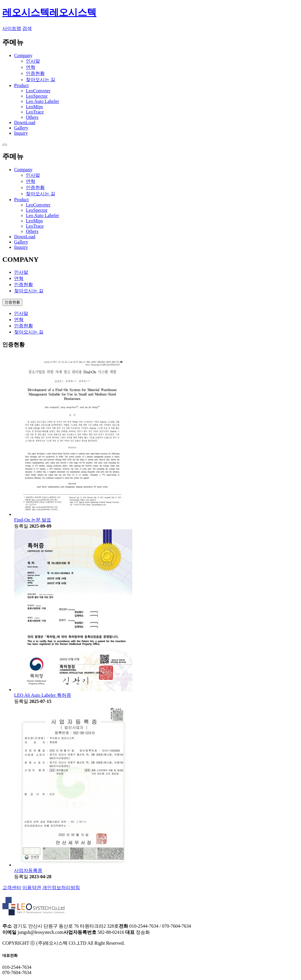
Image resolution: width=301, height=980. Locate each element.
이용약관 (32, 887)
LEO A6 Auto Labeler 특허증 (43, 695)
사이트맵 (12, 28)
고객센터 (12, 887)
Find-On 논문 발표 (33, 520)
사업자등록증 (28, 870)
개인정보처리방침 (61, 887)
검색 (27, 28)
